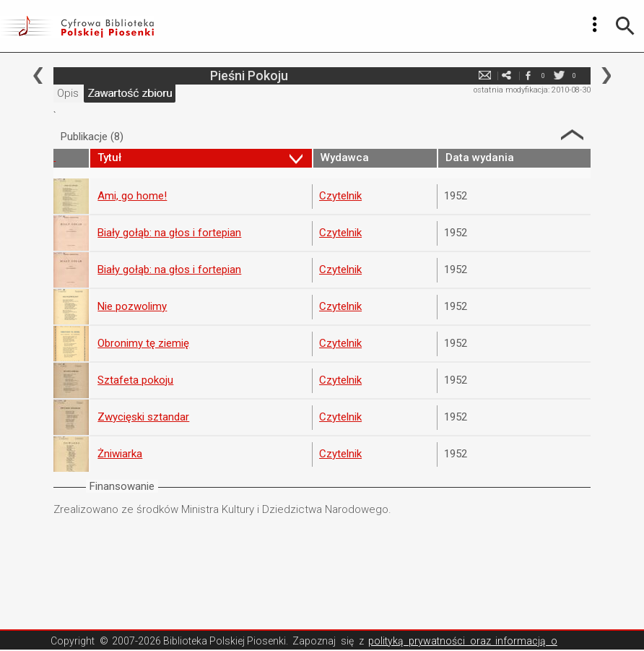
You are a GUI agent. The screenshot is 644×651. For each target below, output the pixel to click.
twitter (560, 76)
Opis (68, 93)
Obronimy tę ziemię (143, 343)
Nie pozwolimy (132, 306)
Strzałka (572, 135)
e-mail (485, 76)
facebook (528, 76)
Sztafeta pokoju (135, 380)
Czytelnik (340, 196)
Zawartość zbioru (130, 93)
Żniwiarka (120, 454)
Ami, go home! (132, 196)
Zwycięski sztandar (143, 417)
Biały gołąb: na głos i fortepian (169, 233)
